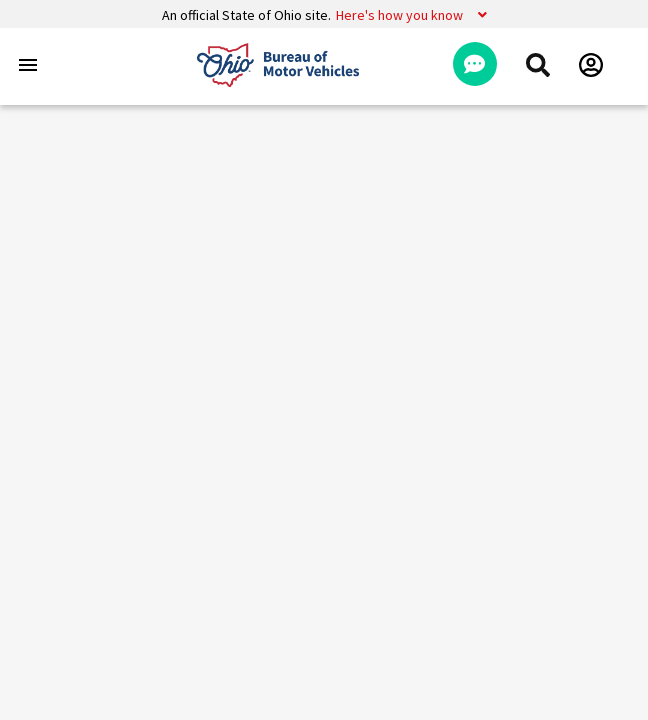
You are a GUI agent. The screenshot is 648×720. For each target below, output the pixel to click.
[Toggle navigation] (28, 65)
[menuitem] (538, 65)
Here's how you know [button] (399, 15)
